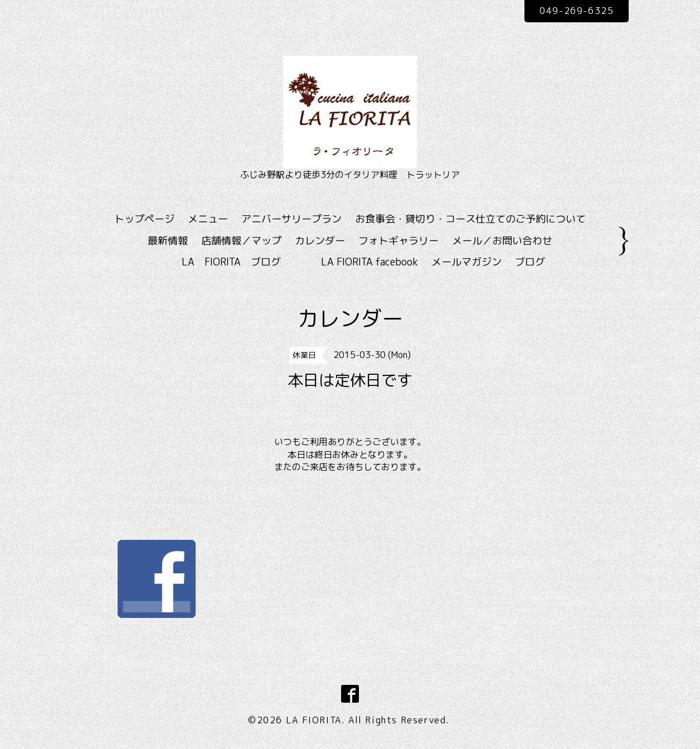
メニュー (208, 219)
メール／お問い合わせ (502, 241)
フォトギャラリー (398, 241)
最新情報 (168, 241)
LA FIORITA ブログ (247, 262)
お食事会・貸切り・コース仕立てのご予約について (470, 219)
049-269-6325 (577, 11)
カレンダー (320, 241)
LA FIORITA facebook (370, 262)
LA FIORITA (314, 720)
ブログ (530, 262)
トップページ (144, 219)
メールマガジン (466, 262)
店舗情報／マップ (241, 241)
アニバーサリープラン (291, 219)
